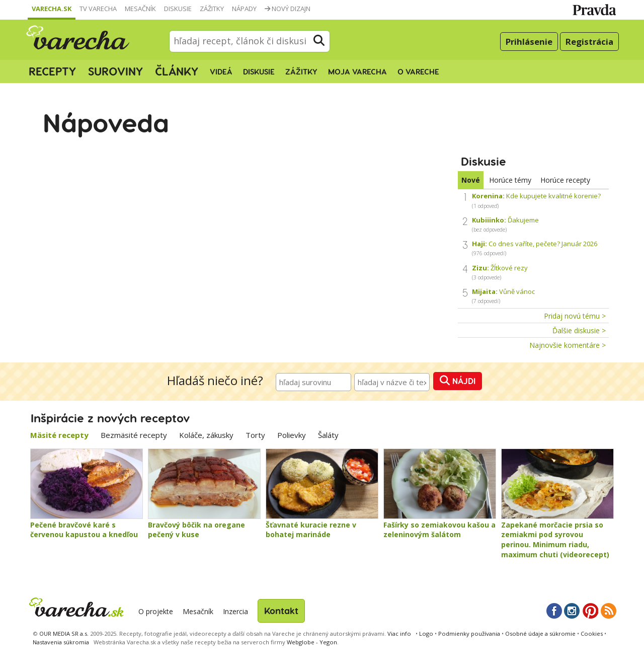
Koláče (206, 435)
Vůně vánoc (503, 296)
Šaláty (328, 435)
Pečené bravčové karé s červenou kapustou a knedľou (84, 530)
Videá (221, 71)
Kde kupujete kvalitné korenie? (536, 200)
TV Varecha (98, 9)
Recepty (52, 71)
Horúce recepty (565, 180)
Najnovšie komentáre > (568, 345)
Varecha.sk (52, 9)
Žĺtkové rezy (500, 272)
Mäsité (59, 435)
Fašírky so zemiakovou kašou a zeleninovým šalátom (439, 530)
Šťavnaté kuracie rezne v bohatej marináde (311, 530)
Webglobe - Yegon (312, 642)
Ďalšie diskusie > (579, 330)
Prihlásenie (529, 42)
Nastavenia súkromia (61, 642)
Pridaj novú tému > (575, 316)
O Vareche (418, 71)
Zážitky (212, 9)
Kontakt (281, 610)
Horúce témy (510, 180)
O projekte (156, 611)
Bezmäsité (134, 435)
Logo (426, 634)
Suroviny (115, 71)
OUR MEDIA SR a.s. (64, 634)
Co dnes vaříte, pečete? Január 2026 (535, 248)
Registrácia (589, 42)
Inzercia (235, 611)
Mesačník (140, 9)
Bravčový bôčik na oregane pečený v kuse (196, 530)
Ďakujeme (505, 224)
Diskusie (178, 9)
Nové (471, 180)
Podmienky (469, 634)
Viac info (399, 634)
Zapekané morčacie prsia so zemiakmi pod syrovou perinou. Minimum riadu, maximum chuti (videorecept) (555, 540)
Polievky (292, 435)
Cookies (592, 634)
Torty (255, 435)
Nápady (244, 9)
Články (177, 71)
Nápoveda (106, 122)
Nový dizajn (288, 9)
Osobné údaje (540, 634)
